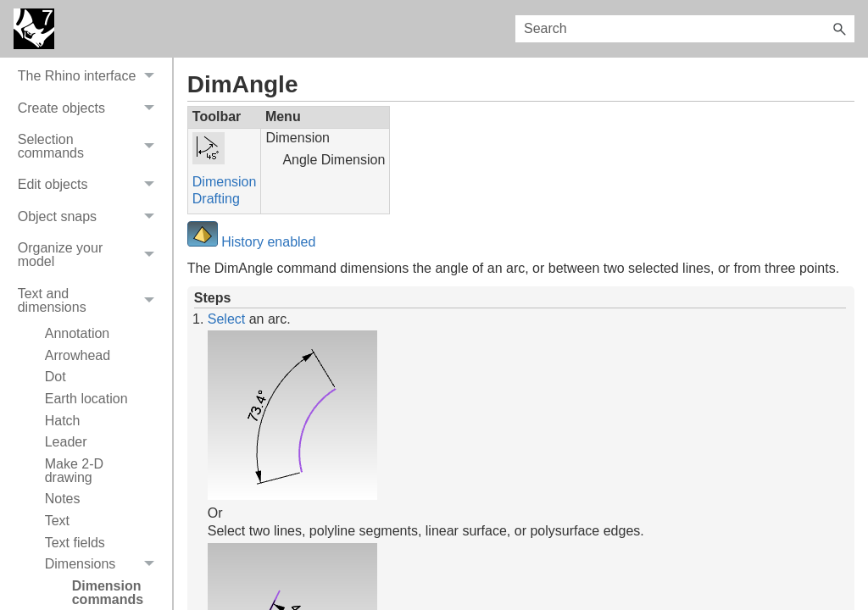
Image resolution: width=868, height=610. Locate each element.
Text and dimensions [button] (91, 454)
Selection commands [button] (91, 299)
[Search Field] (685, 29)
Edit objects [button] (91, 338)
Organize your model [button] (91, 409)
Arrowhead (78, 509)
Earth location (86, 552)
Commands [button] (91, 166)
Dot (56, 530)
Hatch (63, 574)
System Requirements (84, 102)
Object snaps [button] (91, 370)
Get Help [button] (91, 198)
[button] (839, 29)
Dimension (225, 182)
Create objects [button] (91, 261)
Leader (66, 595)
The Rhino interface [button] (91, 229)
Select (226, 319)
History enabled (267, 242)
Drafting (216, 199)
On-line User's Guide (81, 71)
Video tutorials (61, 134)
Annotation (78, 487)
